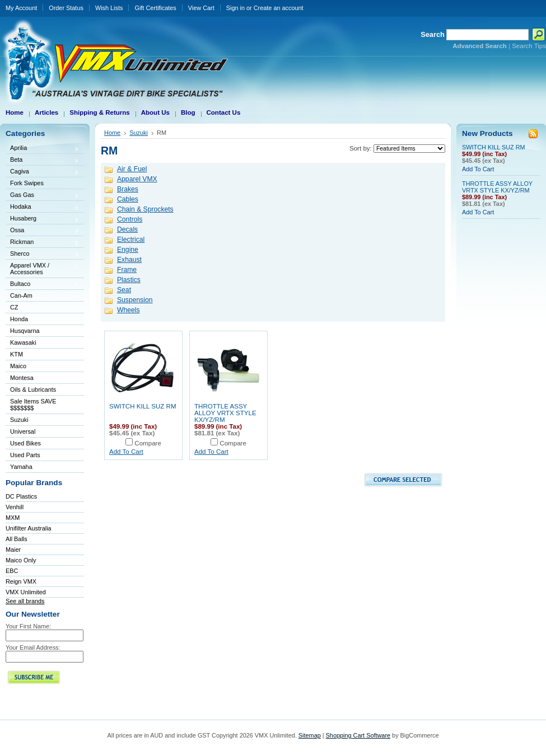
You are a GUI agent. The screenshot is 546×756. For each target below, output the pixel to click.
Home (112, 133)
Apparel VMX (137, 179)
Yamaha (43, 468)
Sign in (235, 8)
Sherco (43, 254)
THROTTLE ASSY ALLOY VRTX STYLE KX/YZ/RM (225, 413)
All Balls (17, 539)
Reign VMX (21, 581)
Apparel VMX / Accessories (43, 269)
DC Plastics (21, 496)
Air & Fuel (132, 169)
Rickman (43, 243)
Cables (128, 199)
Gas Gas (43, 196)
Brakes (128, 189)
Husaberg (43, 219)
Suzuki (43, 421)
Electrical (131, 240)
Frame (127, 270)
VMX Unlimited (26, 592)
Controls (130, 219)
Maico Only (21, 560)
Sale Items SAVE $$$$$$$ (33, 405)
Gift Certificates (155, 8)
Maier (13, 550)
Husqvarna (43, 332)
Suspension (135, 300)
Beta (43, 160)
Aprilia (43, 149)
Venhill (15, 507)
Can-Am (43, 296)
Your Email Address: (33, 647)
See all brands (25, 601)
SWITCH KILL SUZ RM (143, 406)
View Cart (201, 8)
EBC (12, 571)
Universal (43, 432)
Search (433, 34)
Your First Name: (28, 626)
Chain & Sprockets (145, 209)
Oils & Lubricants (33, 389)
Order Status (66, 8)
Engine (128, 250)
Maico (43, 367)
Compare (148, 443)
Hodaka (43, 207)
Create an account (279, 8)
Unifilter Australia (29, 528)
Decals (127, 229)
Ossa (43, 231)
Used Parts (25, 455)
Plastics (129, 280)
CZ (43, 308)
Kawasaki (43, 343)
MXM (13, 518)
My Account (21, 8)
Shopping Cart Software (358, 735)
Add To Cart (126, 452)
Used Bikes (25, 443)
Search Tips (529, 46)
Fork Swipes (27, 183)
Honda (43, 320)
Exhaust (129, 260)
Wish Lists (109, 8)
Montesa (43, 379)
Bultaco (43, 285)
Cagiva (43, 172)
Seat (124, 290)
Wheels (129, 310)
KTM (43, 355)
